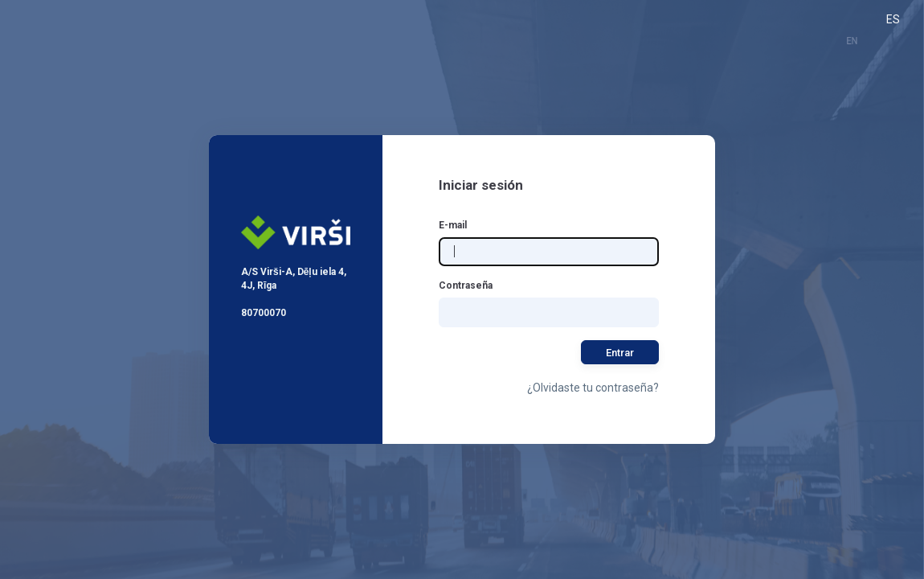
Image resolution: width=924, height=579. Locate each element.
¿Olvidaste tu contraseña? (593, 388)
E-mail (453, 225)
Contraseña (466, 285)
